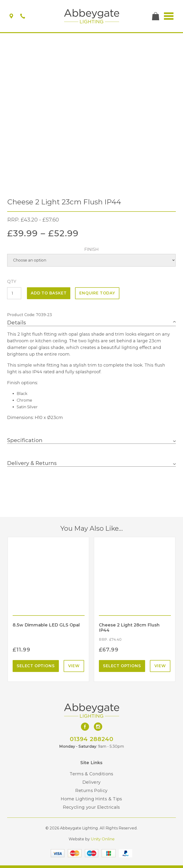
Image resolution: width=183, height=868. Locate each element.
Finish (91, 249)
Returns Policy (91, 791)
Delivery (92, 782)
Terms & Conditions (91, 774)
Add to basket (49, 293)
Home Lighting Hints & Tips (91, 799)
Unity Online (103, 839)
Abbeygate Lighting (92, 16)
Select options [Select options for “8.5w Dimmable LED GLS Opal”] (36, 666)
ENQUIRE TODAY (97, 293)
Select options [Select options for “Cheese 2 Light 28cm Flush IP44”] (122, 666)
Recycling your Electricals (91, 807)
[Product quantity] (14, 293)
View (74, 666)
